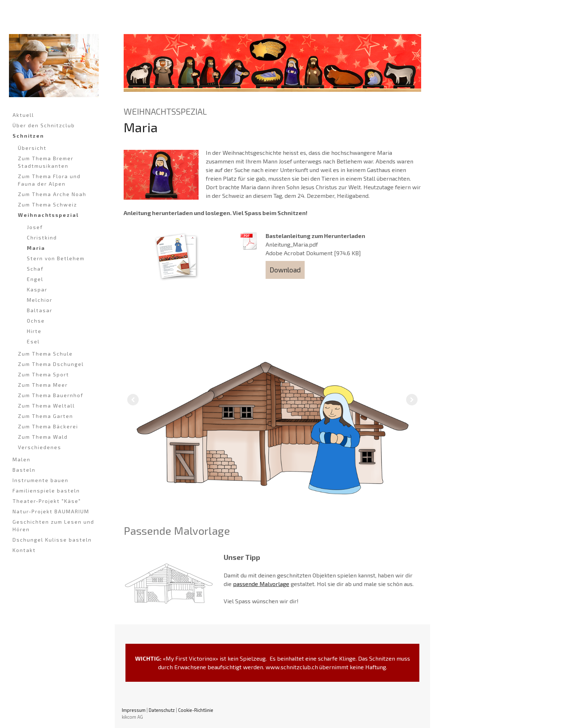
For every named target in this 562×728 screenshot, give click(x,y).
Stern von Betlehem (56, 258)
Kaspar (37, 289)
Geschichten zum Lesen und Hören (53, 525)
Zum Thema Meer (43, 385)
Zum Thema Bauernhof (51, 395)
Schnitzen (28, 136)
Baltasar (40, 310)
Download (285, 270)
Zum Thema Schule (45, 354)
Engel (35, 279)
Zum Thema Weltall (46, 406)
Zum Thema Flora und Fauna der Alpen (49, 180)
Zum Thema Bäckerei (48, 426)
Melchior (40, 300)
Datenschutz (162, 710)
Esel (33, 341)
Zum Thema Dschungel (51, 364)
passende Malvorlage (261, 584)
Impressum (134, 710)
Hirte (34, 331)
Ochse (36, 321)
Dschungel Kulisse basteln (52, 540)
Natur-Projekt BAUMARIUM (51, 511)
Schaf (35, 269)
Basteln (24, 470)
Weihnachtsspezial (48, 215)
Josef (35, 227)
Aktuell (23, 115)
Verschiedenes (40, 447)
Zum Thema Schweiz (47, 204)
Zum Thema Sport (44, 374)
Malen (22, 459)
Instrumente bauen (41, 480)
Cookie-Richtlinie (196, 710)
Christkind (42, 237)
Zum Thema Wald (43, 437)
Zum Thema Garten (46, 416)
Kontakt (24, 550)
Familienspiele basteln (46, 491)
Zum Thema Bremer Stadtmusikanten (46, 162)
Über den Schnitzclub (44, 125)
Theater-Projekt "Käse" (47, 501)
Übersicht (32, 148)
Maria (36, 248)
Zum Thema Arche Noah (52, 194)
